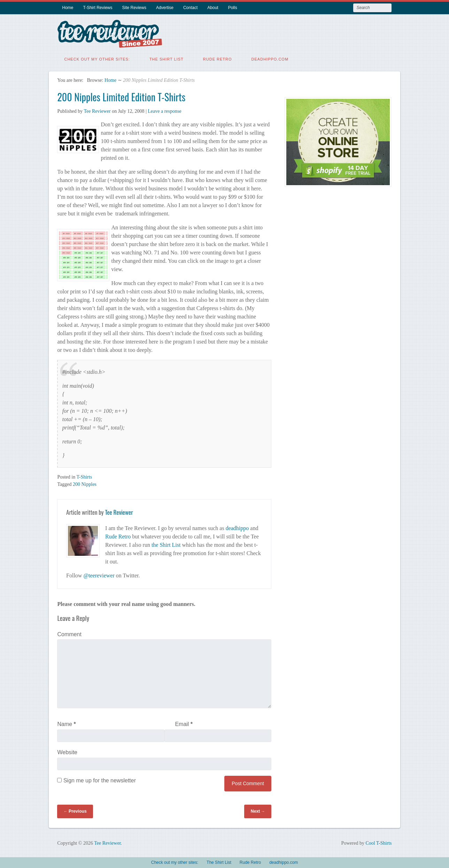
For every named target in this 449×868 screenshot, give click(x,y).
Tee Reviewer (97, 109)
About (213, 8)
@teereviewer (99, 574)
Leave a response (164, 109)
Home (68, 8)
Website (67, 751)
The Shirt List (167, 57)
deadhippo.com (270, 57)
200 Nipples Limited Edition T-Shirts (121, 95)
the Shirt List (166, 543)
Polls (233, 8)
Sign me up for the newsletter (96, 779)
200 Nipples (85, 483)
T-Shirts (84, 475)
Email (184, 722)
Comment (69, 633)
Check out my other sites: (97, 57)
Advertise (165, 8)
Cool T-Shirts (378, 841)
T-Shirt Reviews (98, 8)
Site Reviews (134, 8)
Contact (190, 8)
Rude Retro (218, 57)
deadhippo (237, 526)
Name (66, 722)
